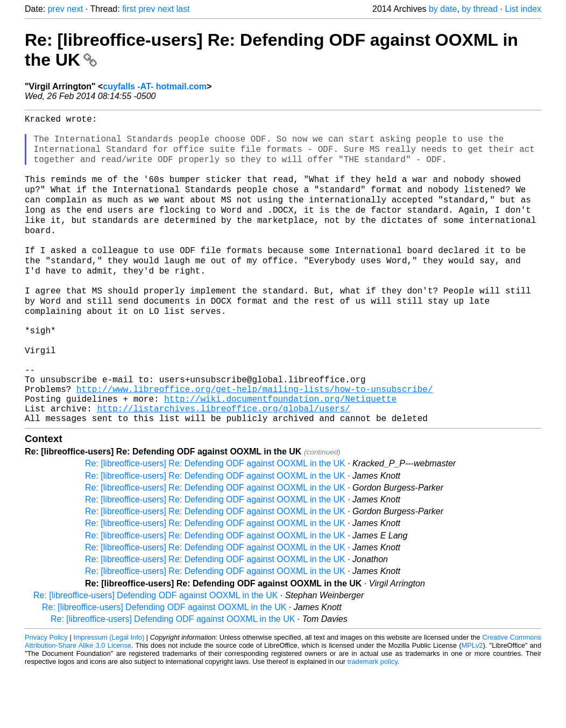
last (183, 9)
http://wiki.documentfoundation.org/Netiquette (280, 452)
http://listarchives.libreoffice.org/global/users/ (223, 464)
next (75, 9)
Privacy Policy (46, 695)
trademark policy (373, 720)
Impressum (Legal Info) (109, 695)
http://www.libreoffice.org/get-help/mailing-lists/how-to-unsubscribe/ (254, 440)
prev (56, 9)
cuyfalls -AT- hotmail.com (155, 86)
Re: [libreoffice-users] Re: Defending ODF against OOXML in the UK (215, 521)
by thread (480, 9)
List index (523, 9)
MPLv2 (472, 703)
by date (443, 9)
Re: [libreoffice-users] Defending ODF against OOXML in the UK (155, 653)
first (129, 9)
